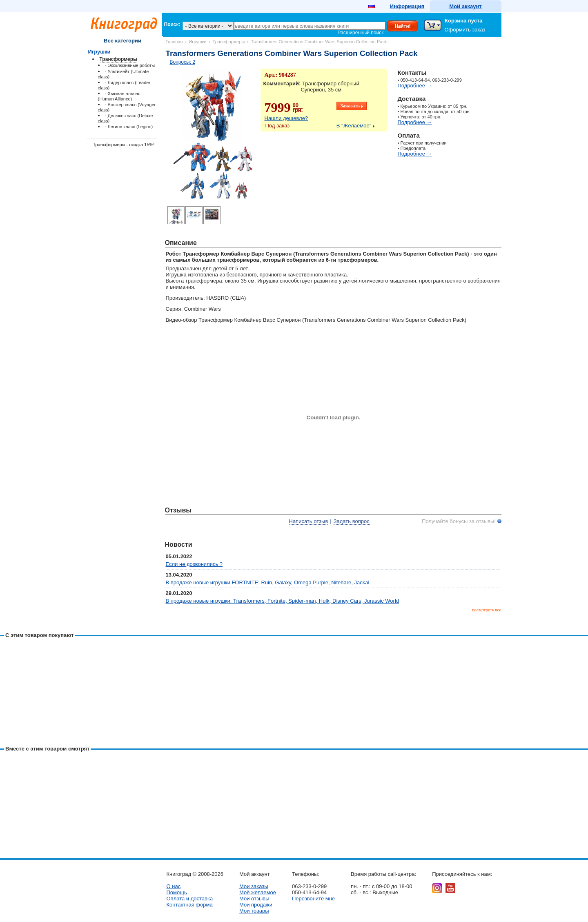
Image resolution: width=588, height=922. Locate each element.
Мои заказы (254, 886)
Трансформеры (229, 42)
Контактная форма (190, 905)
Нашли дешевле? (286, 118)
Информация (407, 6)
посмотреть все (487, 610)
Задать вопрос (352, 521)
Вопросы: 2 (183, 62)
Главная (174, 42)
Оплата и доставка (190, 899)
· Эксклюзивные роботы (130, 65)
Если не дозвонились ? (194, 564)
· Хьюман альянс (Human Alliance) (119, 96)
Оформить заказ (465, 30)
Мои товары (254, 911)
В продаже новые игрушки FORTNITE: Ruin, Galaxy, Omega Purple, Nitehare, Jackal (268, 582)
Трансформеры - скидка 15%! (124, 145)
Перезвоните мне (313, 899)
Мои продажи (256, 905)
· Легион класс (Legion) (129, 127)
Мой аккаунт (465, 6)
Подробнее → (415, 86)
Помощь (177, 892)
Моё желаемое (258, 892)
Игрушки (197, 42)
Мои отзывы (254, 899)
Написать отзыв (309, 521)
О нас (174, 886)
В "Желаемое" (354, 126)
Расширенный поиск (361, 33)
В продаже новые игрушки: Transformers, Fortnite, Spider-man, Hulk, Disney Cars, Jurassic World (283, 601)
